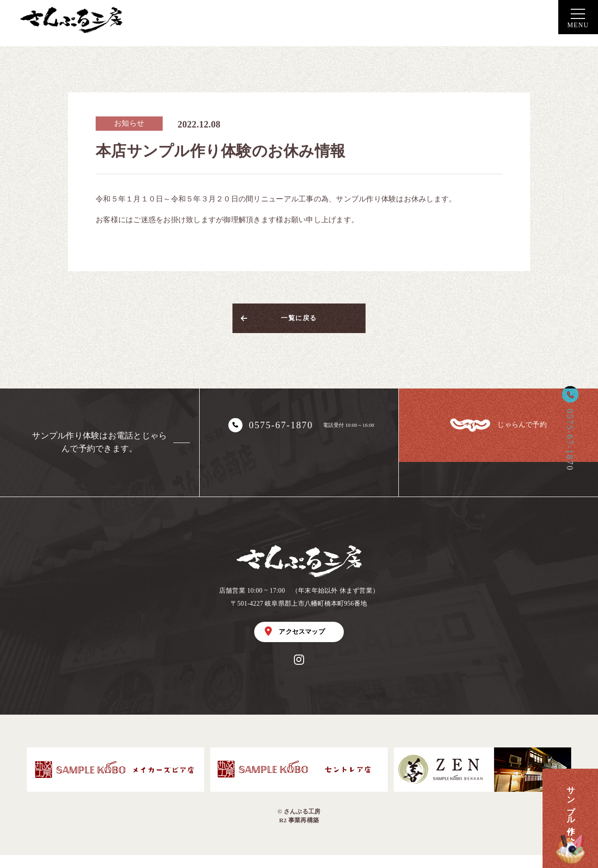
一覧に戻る (299, 322)
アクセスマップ (295, 641)
